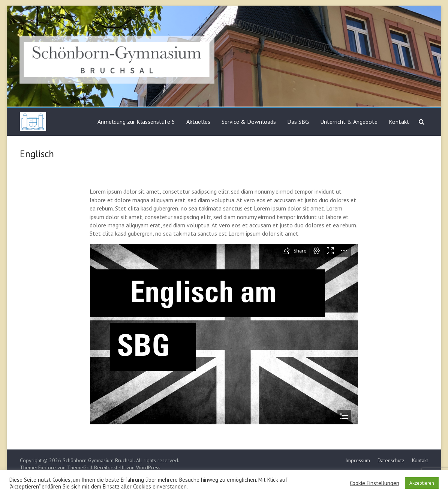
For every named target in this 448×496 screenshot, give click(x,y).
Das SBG (298, 122)
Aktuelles (198, 122)
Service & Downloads (249, 122)
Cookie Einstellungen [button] (375, 483)
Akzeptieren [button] (422, 483)
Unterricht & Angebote (349, 122)
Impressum (358, 460)
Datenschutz (391, 460)
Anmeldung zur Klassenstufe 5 (136, 122)
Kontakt (399, 122)
